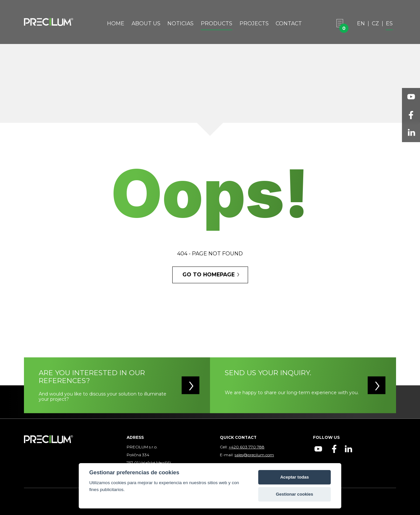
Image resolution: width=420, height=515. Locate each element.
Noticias (180, 24)
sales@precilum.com (254, 455)
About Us (146, 24)
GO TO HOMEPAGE (209, 275)
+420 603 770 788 (247, 447)
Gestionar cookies (295, 494)
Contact (289, 24)
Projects (254, 24)
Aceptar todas (294, 477)
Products (217, 24)
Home (116, 24)
